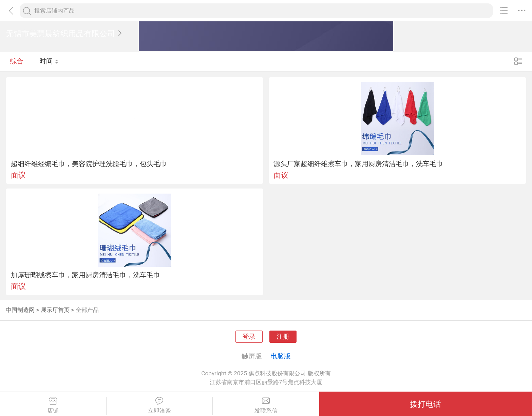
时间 (49, 61)
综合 (17, 61)
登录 (249, 337)
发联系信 (266, 405)
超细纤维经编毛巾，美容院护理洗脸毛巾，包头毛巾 (89, 164)
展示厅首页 (55, 310)
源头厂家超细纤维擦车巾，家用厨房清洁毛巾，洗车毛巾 (358, 164)
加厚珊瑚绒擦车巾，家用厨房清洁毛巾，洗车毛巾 (85, 275)
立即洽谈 (160, 405)
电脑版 (281, 356)
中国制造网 (20, 310)
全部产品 (87, 310)
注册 (283, 337)
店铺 (53, 405)
